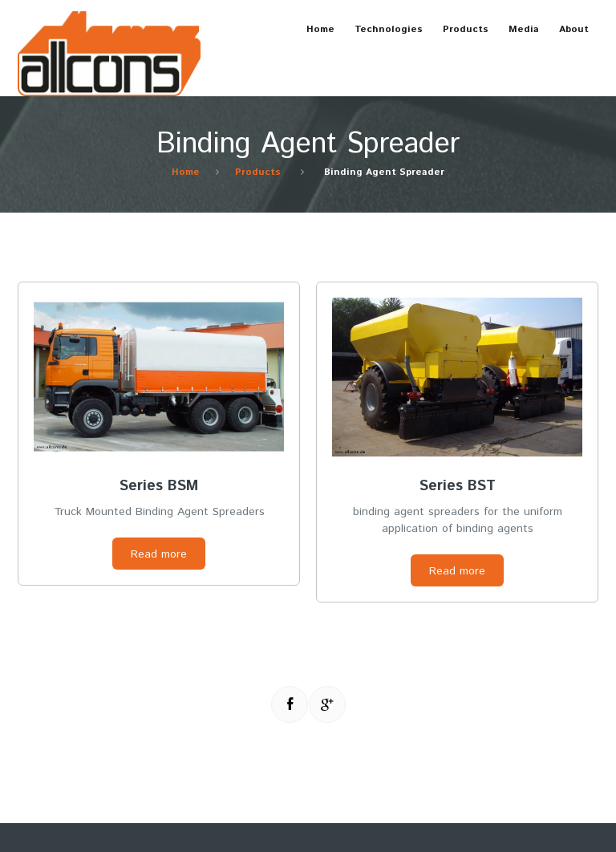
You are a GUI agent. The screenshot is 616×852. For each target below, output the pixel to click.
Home (320, 29)
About (569, 36)
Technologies (384, 36)
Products (461, 36)
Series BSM (159, 486)
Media (519, 36)
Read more (159, 554)
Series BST (458, 486)
